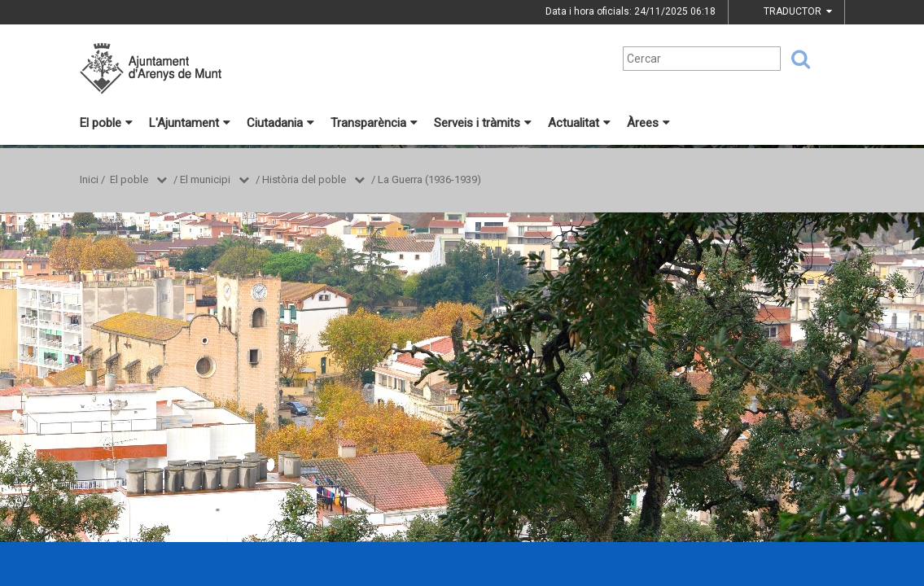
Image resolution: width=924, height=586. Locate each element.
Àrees (648, 123)
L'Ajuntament (190, 123)
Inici (89, 179)
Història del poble (304, 179)
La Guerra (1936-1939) (429, 179)
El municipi (205, 179)
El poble (106, 123)
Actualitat (579, 123)
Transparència (374, 123)
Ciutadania (280, 123)
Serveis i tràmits (483, 123)
